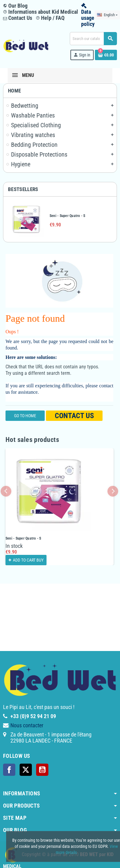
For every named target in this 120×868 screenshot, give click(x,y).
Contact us (74, 416)
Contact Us (18, 18)
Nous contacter (27, 725)
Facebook (9, 770)
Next (113, 491)
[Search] (93, 39)
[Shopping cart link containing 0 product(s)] (106, 55)
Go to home (25, 416)
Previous (6, 491)
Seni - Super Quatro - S (67, 216)
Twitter (26, 770)
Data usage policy (88, 18)
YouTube (42, 770)
